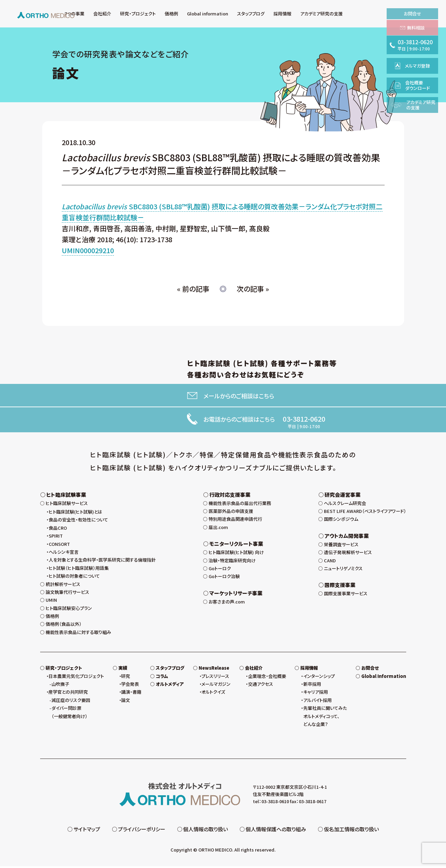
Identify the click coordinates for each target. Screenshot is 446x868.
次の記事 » (253, 289)
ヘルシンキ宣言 (64, 554)
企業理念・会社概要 (267, 678)
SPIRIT (56, 537)
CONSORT (59, 546)
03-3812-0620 (304, 419)
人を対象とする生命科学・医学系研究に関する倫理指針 (102, 561)
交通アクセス (261, 686)
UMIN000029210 (88, 250)
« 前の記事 (193, 289)
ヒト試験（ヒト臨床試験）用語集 (79, 570)
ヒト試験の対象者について (74, 578)
